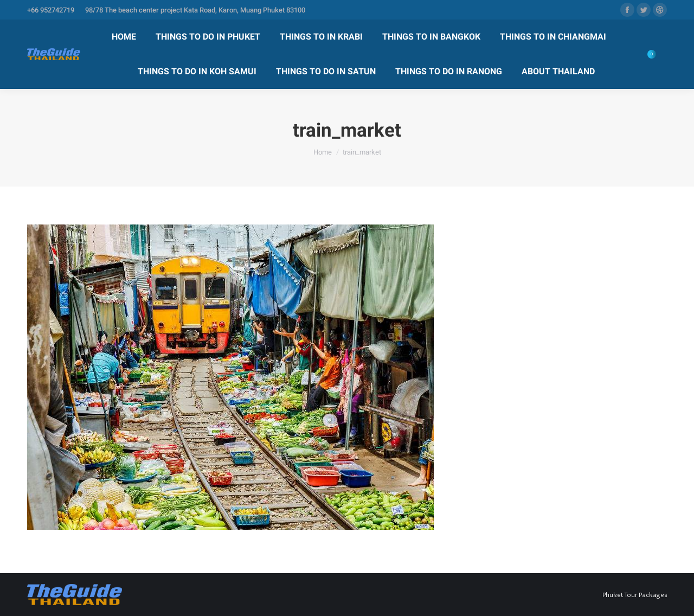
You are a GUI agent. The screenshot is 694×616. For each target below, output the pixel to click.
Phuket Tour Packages (635, 594)
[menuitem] (124, 37)
